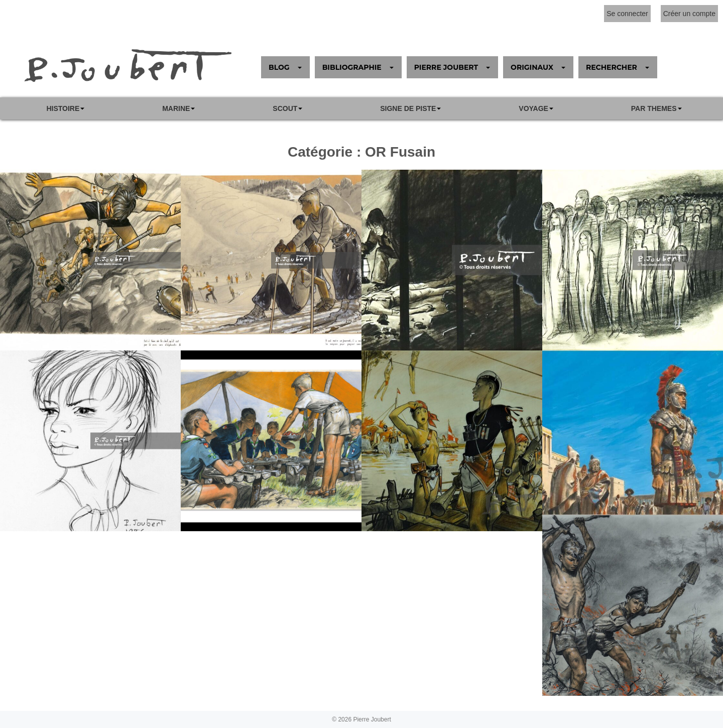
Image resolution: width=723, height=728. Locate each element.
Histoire (63, 108)
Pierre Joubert (372, 719)
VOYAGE (533, 108)
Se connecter (627, 14)
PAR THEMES (654, 108)
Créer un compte (689, 14)
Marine (176, 108)
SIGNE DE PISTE (408, 108)
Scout (285, 108)
